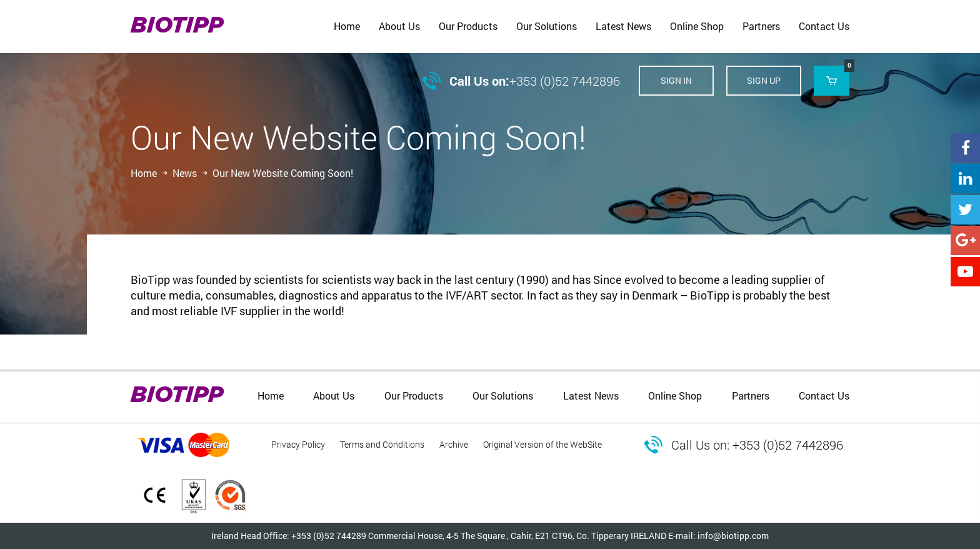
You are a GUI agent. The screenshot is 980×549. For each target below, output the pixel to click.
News (185, 173)
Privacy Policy (298, 444)
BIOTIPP (177, 26)
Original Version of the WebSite (542, 444)
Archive (454, 444)
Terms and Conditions (382, 444)
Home (144, 173)
